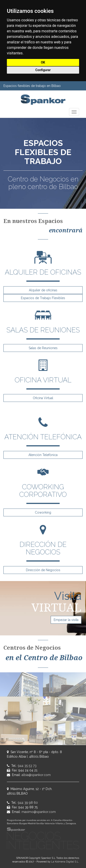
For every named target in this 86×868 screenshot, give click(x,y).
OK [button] (43, 62)
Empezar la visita (66, 620)
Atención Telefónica (43, 455)
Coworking (43, 512)
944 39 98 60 (28, 803)
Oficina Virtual (43, 398)
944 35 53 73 (27, 766)
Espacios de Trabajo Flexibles (43, 298)
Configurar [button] (43, 70)
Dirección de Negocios (43, 570)
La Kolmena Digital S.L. (65, 862)
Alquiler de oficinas (43, 290)
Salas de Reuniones (43, 348)
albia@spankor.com (36, 775)
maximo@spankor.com (39, 812)
